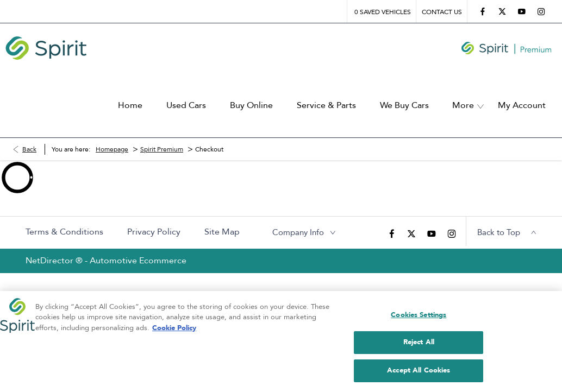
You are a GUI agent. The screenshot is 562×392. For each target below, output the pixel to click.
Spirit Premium (162, 133)
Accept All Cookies (419, 376)
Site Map (222, 216)
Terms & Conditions (64, 216)
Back (29, 133)
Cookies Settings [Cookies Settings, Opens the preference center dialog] (419, 321)
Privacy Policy (154, 216)
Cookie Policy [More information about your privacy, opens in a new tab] (174, 334)
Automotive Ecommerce (138, 245)
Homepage (112, 133)
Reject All (419, 349)
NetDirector (51, 245)
